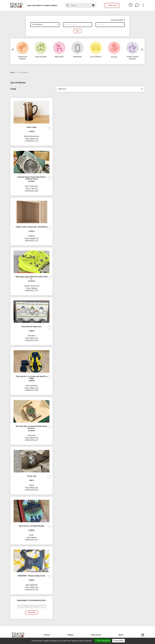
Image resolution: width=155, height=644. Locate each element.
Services (114, 57)
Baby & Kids (59, 57)
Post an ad (112, 5)
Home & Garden (41, 57)
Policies (70, 635)
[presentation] (13, 49)
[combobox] (45, 25)
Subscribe (32, 612)
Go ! (78, 31)
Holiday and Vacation (23, 58)
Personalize (119, 641)
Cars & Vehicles (96, 57)
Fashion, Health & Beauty (133, 58)
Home (12, 73)
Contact (47, 635)
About (121, 635)
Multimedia (77, 57)
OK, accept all (103, 641)
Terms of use (96, 635)
